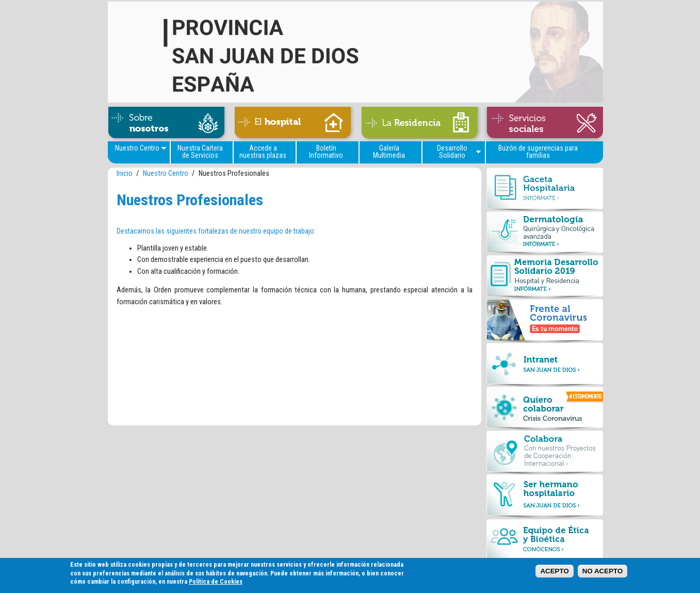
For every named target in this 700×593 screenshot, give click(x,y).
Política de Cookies (216, 584)
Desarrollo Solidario (452, 152)
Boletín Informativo (326, 152)
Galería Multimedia (389, 152)
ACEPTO (554, 574)
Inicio (125, 174)
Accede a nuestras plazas (263, 152)
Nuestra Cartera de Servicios (200, 152)
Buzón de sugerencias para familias (538, 152)
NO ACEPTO (603, 574)
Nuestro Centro (137, 148)
